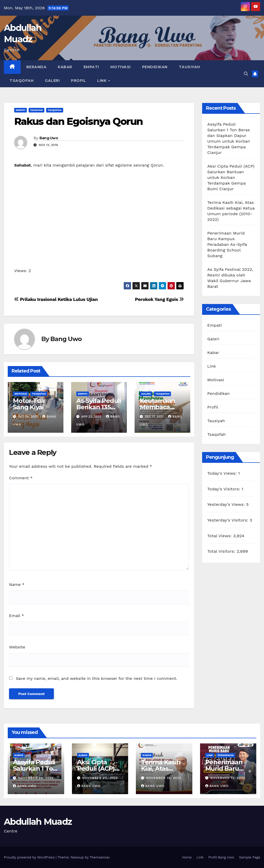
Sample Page (250, 857)
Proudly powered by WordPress (30, 857)
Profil (78, 81)
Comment (21, 478)
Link (102, 81)
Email (16, 616)
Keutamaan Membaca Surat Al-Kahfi (160, 407)
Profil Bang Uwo (221, 857)
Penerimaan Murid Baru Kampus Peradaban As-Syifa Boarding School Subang (227, 244)
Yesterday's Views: (227, 504)
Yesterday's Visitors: (228, 520)
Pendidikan (155, 67)
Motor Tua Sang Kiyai (29, 404)
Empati (91, 67)
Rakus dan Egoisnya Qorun (78, 121)
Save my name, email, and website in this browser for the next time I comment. (96, 678)
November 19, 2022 (164, 778)
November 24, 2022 (36, 778)
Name (17, 584)
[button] (246, 74)
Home (187, 857)
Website (17, 647)
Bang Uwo (49, 138)
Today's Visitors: (224, 489)
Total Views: (220, 536)
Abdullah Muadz (38, 822)
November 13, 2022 (228, 778)
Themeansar (100, 857)
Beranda (36, 67)
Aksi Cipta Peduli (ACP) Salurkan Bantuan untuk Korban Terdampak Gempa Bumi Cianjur (231, 177)
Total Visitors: (222, 551)
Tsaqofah (22, 81)
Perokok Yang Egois (159, 299)
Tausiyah (189, 67)
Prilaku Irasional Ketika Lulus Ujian (56, 299)
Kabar (65, 67)
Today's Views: (223, 473)
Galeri (52, 81)
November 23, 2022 (100, 778)
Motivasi (121, 67)
